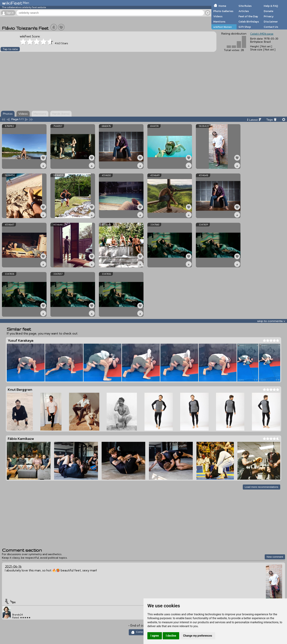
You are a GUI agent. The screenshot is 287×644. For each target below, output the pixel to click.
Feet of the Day (248, 16)
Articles (244, 11)
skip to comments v (271, 321)
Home (222, 6)
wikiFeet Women (223, 27)
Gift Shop (245, 27)
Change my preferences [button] (198, 636)
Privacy (269, 16)
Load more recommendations (261, 487)
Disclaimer (271, 22)
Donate (268, 11)
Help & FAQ (271, 6)
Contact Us (271, 27)
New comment (275, 557)
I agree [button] (155, 636)
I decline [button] (171, 636)
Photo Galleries (223, 11)
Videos (218, 16)
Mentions (219, 22)
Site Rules (245, 6)
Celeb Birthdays (249, 22)
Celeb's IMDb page (262, 34)
